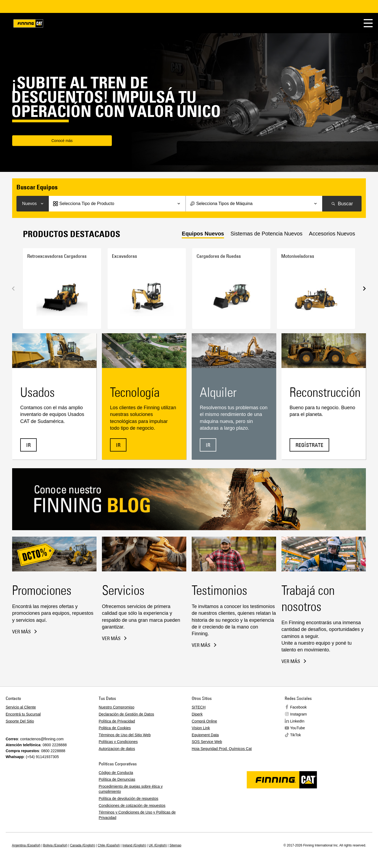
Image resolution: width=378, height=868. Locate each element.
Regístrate (309, 445)
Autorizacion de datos (117, 749)
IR (28, 445)
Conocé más (45, 141)
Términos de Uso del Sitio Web (125, 735)
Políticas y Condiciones (118, 742)
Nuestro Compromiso (116, 707)
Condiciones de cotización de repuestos (132, 805)
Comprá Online (204, 721)
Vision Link (201, 728)
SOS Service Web (207, 742)
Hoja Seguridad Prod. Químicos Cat (222, 749)
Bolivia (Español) (55, 845)
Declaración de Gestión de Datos (126, 714)
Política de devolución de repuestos (128, 798)
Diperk (197, 714)
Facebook (298, 707)
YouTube (298, 728)
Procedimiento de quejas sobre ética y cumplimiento (131, 789)
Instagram (298, 714)
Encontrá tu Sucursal (23, 714)
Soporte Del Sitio (20, 721)
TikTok (295, 735)
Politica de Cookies (115, 728)
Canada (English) (83, 845)
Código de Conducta (116, 773)
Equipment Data (205, 735)
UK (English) (158, 845)
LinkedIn (297, 721)
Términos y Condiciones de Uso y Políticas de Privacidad (137, 815)
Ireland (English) (134, 845)
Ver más (21, 632)
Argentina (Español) (26, 845)
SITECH (199, 707)
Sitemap (175, 845)
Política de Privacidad (117, 721)
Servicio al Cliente (21, 707)
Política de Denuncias (117, 779)
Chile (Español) (109, 845)
